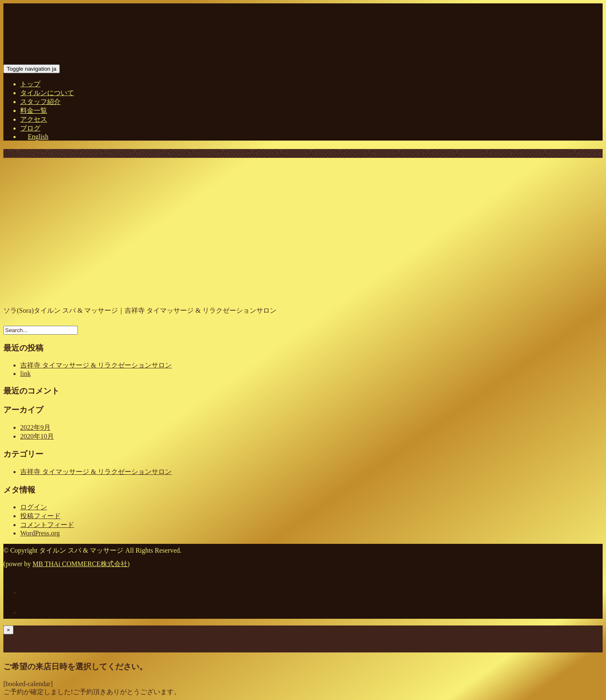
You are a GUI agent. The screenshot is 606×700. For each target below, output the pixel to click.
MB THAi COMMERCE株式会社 (80, 564)
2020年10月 (37, 436)
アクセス (34, 119)
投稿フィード (40, 516)
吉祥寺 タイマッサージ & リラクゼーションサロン (96, 365)
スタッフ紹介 (40, 102)
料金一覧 (34, 110)
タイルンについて (47, 93)
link (25, 374)
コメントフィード (47, 525)
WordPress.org (40, 533)
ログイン (34, 507)
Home (12, 153)
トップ (30, 84)
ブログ (30, 128)
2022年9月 (35, 427)
